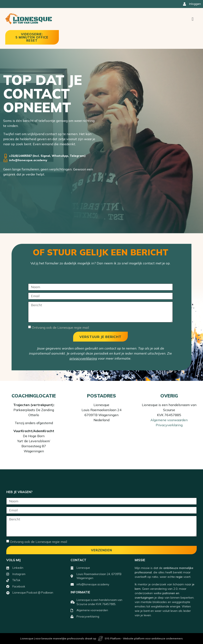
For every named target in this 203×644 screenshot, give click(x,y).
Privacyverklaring (169, 425)
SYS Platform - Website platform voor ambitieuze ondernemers (144, 638)
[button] (193, 19)
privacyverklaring (83, 358)
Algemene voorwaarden (169, 420)
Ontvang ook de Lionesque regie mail (60, 327)
